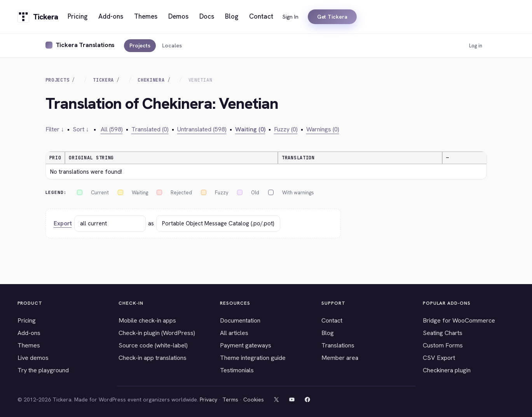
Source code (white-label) (153, 345)
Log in (476, 46)
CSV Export (439, 358)
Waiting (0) (250, 129)
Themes (29, 345)
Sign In (290, 17)
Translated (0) (150, 129)
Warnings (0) (323, 129)
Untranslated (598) (202, 129)
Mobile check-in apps (147, 320)
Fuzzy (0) (286, 129)
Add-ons (29, 333)
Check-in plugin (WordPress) (157, 333)
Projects (140, 45)
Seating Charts (443, 333)
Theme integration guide (253, 358)
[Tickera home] (38, 17)
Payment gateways (246, 345)
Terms (230, 400)
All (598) (112, 129)
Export (63, 223)
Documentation (240, 320)
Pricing (27, 320)
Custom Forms (443, 345)
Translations (338, 345)
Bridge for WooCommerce (459, 320)
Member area (340, 358)
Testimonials (237, 370)
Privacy (208, 400)
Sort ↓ (81, 129)
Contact (332, 320)
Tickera (103, 80)
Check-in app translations (153, 358)
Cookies (254, 400)
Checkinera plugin (447, 370)
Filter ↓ (55, 129)
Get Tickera (332, 17)
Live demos (33, 358)
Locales (172, 45)
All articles (234, 333)
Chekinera (151, 80)
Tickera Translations (85, 45)
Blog (328, 333)
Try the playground (43, 370)
